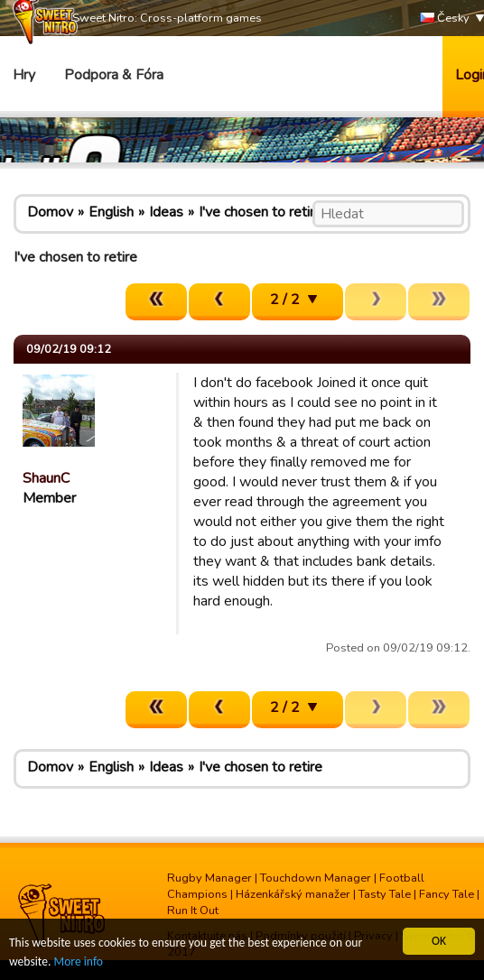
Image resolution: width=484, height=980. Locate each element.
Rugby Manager (209, 878)
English (111, 212)
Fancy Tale (447, 894)
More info (79, 962)
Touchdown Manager (316, 878)
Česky (445, 18)
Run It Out (193, 911)
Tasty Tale (385, 894)
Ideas (166, 212)
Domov (50, 212)
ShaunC (46, 478)
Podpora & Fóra (114, 75)
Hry (24, 75)
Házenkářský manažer (293, 894)
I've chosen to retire (261, 212)
